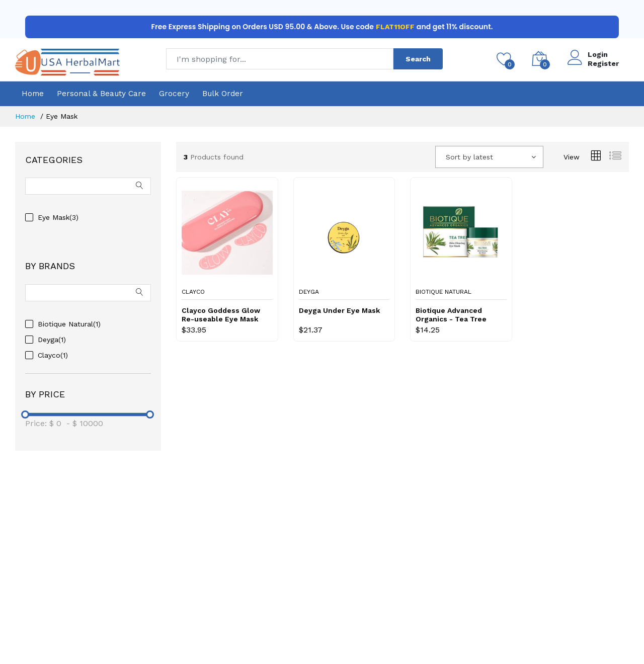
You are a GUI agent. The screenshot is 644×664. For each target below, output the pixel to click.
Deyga (309, 292)
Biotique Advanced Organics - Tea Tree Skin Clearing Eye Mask (457, 315)
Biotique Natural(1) (69, 324)
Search (418, 59)
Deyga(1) (52, 340)
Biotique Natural (444, 292)
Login (598, 54)
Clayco (193, 292)
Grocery (174, 94)
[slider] (25, 414)
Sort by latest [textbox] (469, 157)
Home (33, 94)
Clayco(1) (53, 355)
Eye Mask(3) (58, 217)
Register (603, 63)
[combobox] (489, 157)
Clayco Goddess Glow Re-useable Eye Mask (221, 315)
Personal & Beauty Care (101, 94)
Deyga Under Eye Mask (339, 310)
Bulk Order (223, 94)
